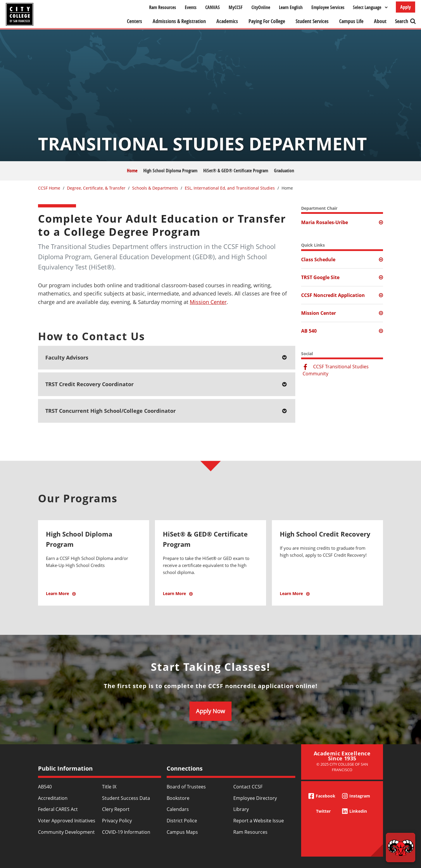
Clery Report (116, 809)
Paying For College (267, 21)
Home (132, 171)
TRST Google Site (320, 277)
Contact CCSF (248, 787)
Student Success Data (126, 798)
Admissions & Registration (179, 21)
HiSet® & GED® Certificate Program (236, 171)
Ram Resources (163, 7)
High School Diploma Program (170, 171)
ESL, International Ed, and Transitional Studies (230, 188)
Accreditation (53, 798)
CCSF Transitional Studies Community (336, 370)
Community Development (66, 832)
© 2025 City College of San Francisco (342, 767)
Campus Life (351, 21)
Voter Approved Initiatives (67, 821)
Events (191, 7)
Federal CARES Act (58, 809)
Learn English (291, 7)
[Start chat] (401, 848)
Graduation (284, 171)
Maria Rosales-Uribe (325, 222)
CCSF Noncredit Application (333, 295)
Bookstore (178, 798)
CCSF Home (49, 188)
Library (241, 809)
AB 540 (309, 331)
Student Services (312, 21)
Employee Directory (255, 798)
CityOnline (261, 7)
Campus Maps (182, 832)
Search (402, 21)
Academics (227, 21)
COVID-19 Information (126, 832)
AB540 (45, 787)
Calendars (178, 809)
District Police (182, 821)
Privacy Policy (117, 821)
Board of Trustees (186, 787)
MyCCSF (236, 7)
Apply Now (210, 711)
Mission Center (208, 302)
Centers (134, 21)
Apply (406, 7)
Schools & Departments (155, 188)
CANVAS (213, 7)
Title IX (109, 787)
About (380, 21)
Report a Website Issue (259, 821)
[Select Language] (370, 7)
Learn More (83, 597)
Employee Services (328, 7)
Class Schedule (318, 259)
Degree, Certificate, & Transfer (96, 188)
